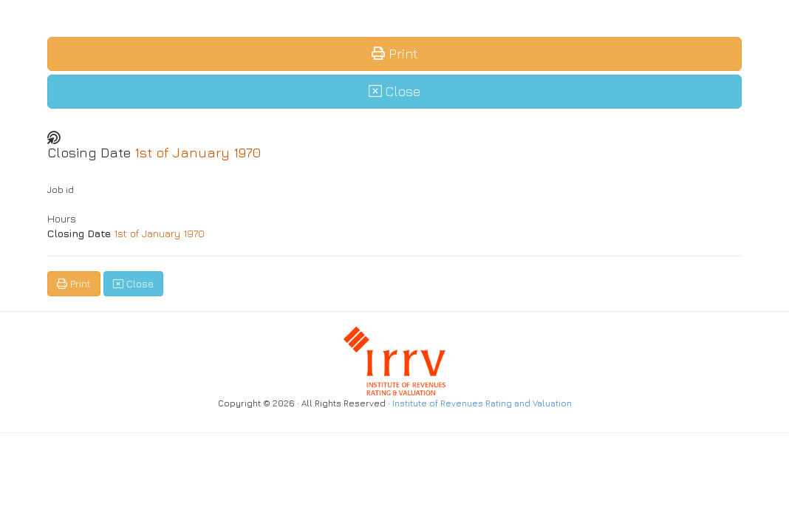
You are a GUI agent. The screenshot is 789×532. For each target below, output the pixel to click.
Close (394, 91)
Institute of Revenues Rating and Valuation (482, 403)
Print (395, 54)
